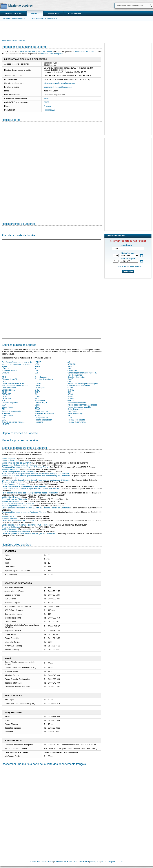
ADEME (38, 362)
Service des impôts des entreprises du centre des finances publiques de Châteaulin (36, 480)
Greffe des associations (44, 413)
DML (37, 394)
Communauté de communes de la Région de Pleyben (24, 512)
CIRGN (38, 384)
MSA (37, 407)
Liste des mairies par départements (44, 18)
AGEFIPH (72, 364)
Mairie (37, 405)
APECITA (6, 369)
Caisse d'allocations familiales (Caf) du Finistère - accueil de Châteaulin (31, 489)
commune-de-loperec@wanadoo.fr (58, 87)
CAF (36, 371)
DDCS (4, 392)
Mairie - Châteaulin (10, 519)
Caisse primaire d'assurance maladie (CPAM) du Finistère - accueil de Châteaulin (36, 508)
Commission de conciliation (79, 386)
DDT (69, 392)
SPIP (70, 418)
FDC (4, 401)
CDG (4, 377)
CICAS (70, 379)
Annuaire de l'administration (42, 862)
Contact (120, 862)
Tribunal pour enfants (76, 420)
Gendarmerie (40, 401)
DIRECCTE (6, 394)
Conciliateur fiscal (9, 388)
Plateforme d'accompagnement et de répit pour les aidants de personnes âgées (17, 364)
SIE (69, 416)
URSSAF (6, 424)
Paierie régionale (42, 411)
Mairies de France (81, 862)
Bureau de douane (9, 371)
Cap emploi (72, 371)
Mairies (35, 14)
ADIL (70, 362)
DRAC (70, 394)
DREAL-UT (6, 399)
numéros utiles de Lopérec (52, 54)
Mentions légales (108, 862)
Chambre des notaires (44, 379)
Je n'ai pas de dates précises (130, 267)
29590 (46, 98)
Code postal (75, 14)
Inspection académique (77, 403)
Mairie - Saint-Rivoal (10, 497)
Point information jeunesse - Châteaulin (18, 504)
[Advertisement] (77, 30)
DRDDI (38, 396)
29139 (46, 102)
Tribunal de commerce (77, 422)
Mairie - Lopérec (8, 459)
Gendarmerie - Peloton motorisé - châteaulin (20, 465)
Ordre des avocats (75, 409)
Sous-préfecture (41, 418)
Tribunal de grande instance (13, 422)
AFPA (37, 364)
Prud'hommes (7, 416)
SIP (3, 418)
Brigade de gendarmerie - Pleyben (16, 531)
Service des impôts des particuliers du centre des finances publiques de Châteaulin (36, 474)
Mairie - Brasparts (9, 529)
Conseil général (41, 377)
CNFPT (38, 386)
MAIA (4, 405)
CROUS (71, 390)
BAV (36, 369)
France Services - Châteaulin (14, 484)
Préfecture (6, 413)
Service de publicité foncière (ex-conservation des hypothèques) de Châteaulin (36, 476)
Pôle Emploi (72, 411)
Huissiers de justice (10, 403)
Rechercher (128, 271)
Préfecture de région (76, 413)
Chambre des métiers (11, 379)
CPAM (70, 388)
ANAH (37, 366)
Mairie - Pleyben (8, 516)
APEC (70, 366)
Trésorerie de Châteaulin (12, 482)
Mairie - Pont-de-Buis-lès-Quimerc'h (16, 463)
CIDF (4, 381)
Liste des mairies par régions (14, 18)
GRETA (71, 401)
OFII (4, 409)
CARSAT (5, 373)
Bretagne (48, 106)
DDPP (37, 392)
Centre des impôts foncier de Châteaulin (18, 471)
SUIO (4, 420)
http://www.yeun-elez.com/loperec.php (59, 83)
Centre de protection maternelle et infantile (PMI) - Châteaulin (28, 533)
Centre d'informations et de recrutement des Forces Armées (15, 385)
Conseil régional (8, 390)
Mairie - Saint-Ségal (10, 461)
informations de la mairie (85, 52)
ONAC (37, 409)
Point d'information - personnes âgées (83, 384)
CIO (69, 381)
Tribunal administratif (43, 420)
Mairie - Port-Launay (10, 469)
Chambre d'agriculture (76, 377)
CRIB (37, 390)
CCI (36, 373)
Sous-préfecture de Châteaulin (14, 499)
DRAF (4, 396)
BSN (69, 369)
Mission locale (8, 407)
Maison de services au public (79, 407)
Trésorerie (39, 422)
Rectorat (38, 416)
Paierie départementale (11, 411)
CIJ (36, 381)
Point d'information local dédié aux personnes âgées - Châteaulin (30, 493)
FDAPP (71, 399)
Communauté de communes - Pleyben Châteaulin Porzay (25, 467)
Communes (54, 14)
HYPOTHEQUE (41, 403)
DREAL (71, 396)
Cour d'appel (40, 388)
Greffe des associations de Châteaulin (18, 521)
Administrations (13, 14)
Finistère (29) (49, 110)
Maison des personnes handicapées (82, 405)
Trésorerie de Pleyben (11, 527)
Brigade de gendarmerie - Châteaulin (17, 506)
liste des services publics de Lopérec (36, 52)
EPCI (37, 399)
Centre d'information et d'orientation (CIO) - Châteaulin (24, 486)
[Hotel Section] (52, 170)
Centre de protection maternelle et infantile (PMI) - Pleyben (26, 525)
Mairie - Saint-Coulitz (10, 501)
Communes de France (63, 862)
